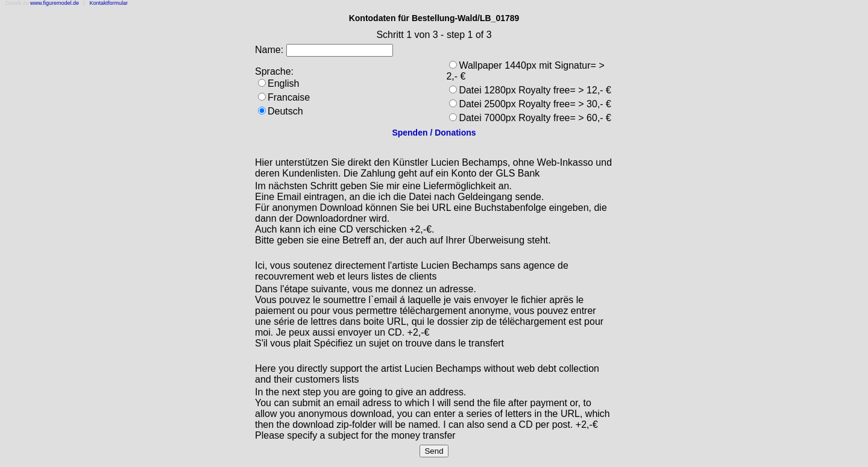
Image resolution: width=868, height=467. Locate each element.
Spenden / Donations (434, 133)
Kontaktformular (108, 3)
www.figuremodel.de (55, 3)
